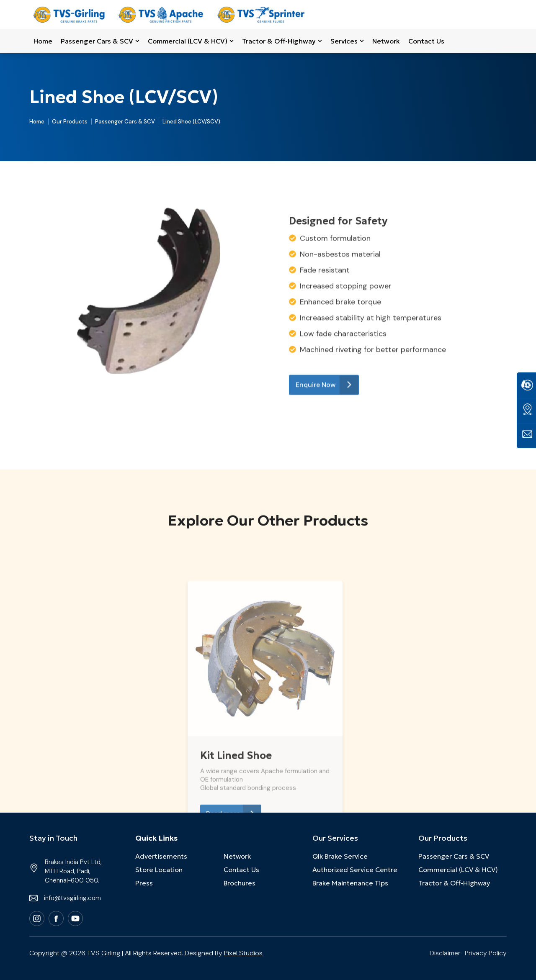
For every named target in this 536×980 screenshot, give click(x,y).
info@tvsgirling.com (72, 898)
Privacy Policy (486, 953)
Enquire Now (327, 477)
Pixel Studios (243, 953)
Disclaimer (445, 953)
